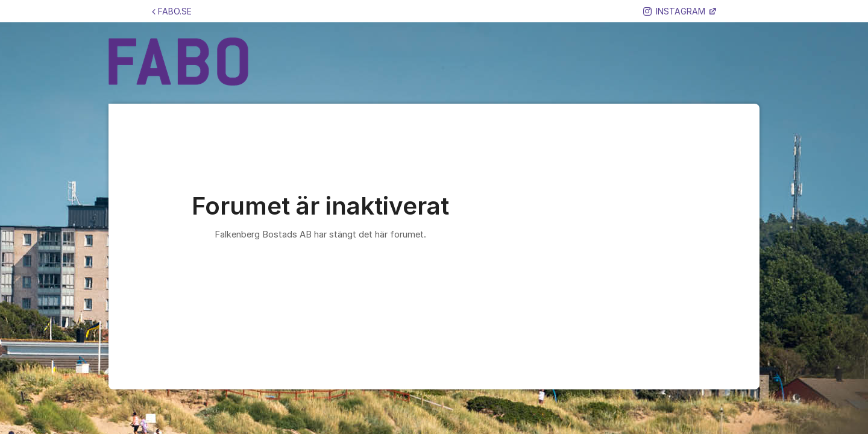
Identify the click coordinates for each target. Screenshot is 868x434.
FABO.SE (172, 11)
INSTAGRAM (675, 11)
